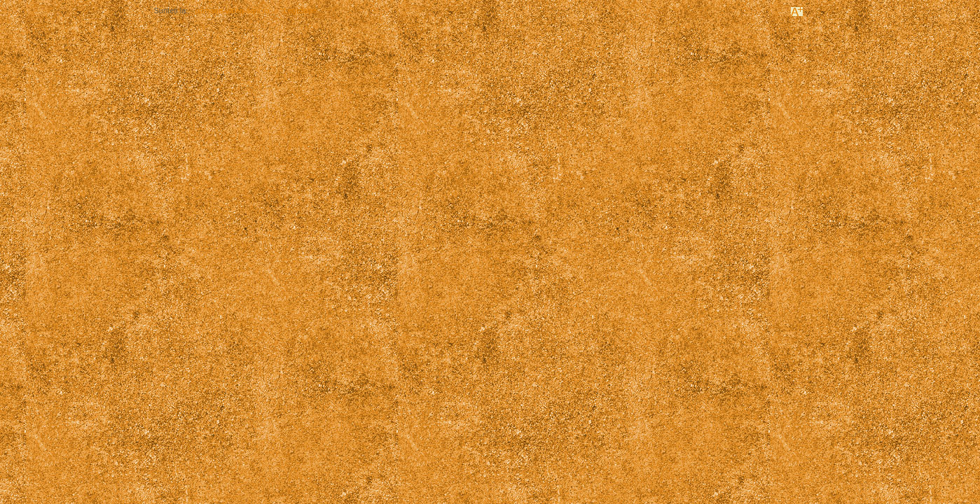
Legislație (300, 10)
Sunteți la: (171, 10)
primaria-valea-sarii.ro (232, 10)
